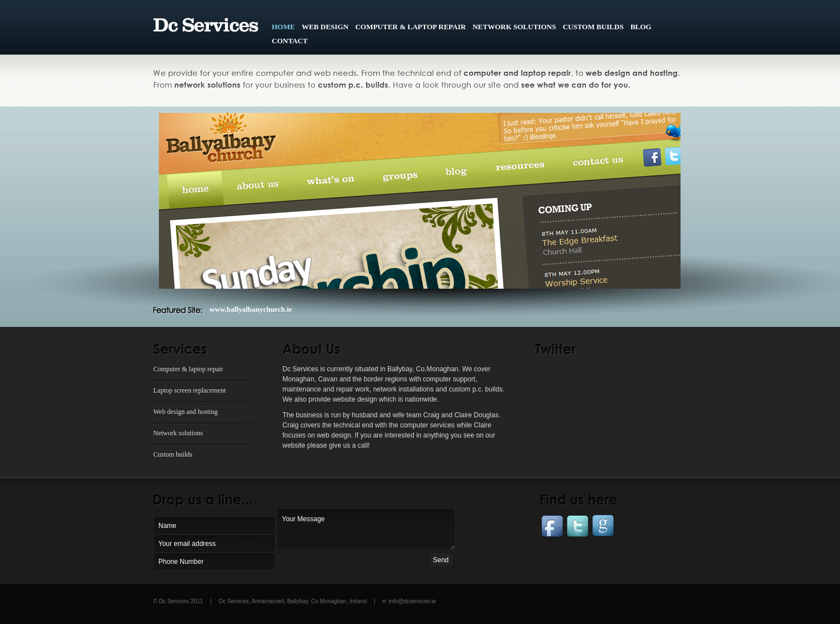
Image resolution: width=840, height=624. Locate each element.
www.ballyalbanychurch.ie (251, 309)
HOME (283, 27)
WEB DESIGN (325, 27)
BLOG (641, 27)
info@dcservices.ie (412, 601)
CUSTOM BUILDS (593, 27)
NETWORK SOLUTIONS (514, 27)
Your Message (366, 529)
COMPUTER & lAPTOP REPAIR (411, 27)
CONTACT (290, 41)
